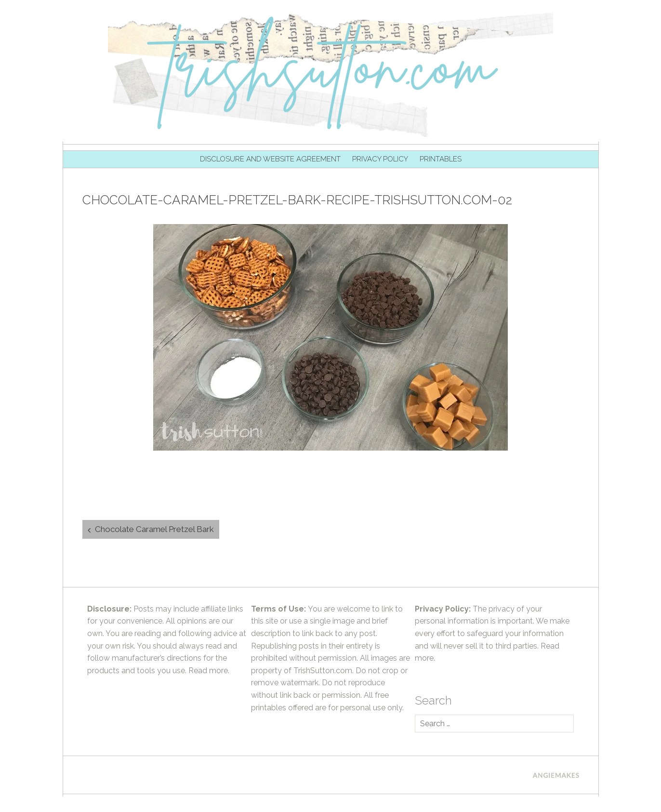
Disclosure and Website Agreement (270, 159)
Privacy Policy (380, 159)
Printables (441, 159)
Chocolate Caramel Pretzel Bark (154, 529)
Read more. (209, 671)
